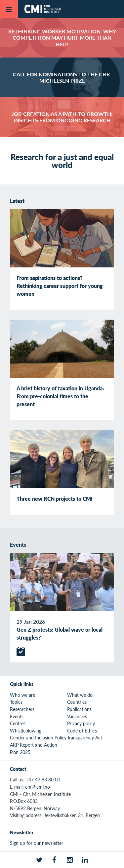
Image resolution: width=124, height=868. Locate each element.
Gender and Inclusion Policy (38, 737)
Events (17, 716)
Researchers (22, 709)
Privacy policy (81, 723)
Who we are (22, 695)
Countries (77, 702)
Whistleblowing (26, 730)
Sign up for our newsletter (37, 843)
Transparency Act (85, 737)
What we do (80, 695)
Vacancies (77, 716)
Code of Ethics (82, 730)
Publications (79, 709)
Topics (16, 702)
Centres (18, 723)
